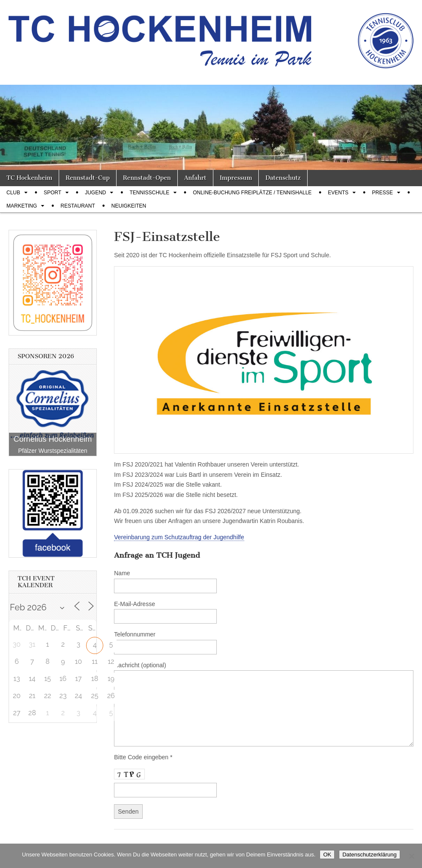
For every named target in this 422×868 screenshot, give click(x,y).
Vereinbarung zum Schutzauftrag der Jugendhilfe (179, 537)
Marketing (22, 206)
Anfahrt (195, 178)
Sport (52, 193)
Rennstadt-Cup (88, 178)
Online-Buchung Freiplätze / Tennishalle (252, 193)
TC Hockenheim (29, 178)
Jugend (95, 193)
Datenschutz (283, 178)
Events (338, 193)
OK (327, 855)
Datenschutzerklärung (369, 855)
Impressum (236, 178)
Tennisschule (149, 193)
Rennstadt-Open (147, 178)
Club (13, 193)
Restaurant (78, 206)
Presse (382, 193)
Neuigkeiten (129, 206)
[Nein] (411, 856)
